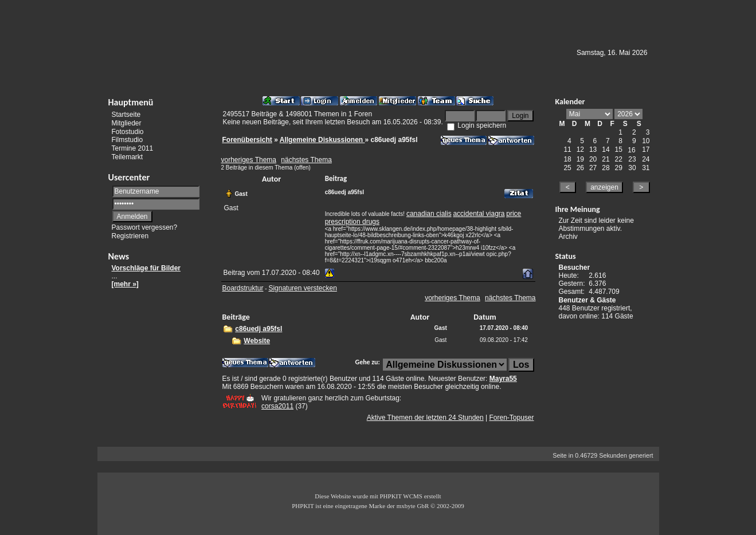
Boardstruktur (243, 288)
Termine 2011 (133, 148)
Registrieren (130, 236)
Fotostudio (128, 131)
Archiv (568, 237)
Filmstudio (128, 140)
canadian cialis (429, 214)
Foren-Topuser (511, 418)
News (119, 256)
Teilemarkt (128, 157)
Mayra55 (503, 379)
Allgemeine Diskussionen (322, 140)
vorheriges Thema (249, 160)
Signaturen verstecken (302, 288)
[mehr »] (125, 284)
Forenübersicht (247, 140)
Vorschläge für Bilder (146, 268)
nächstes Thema (306, 160)
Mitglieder (127, 123)
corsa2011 (277, 406)
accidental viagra (479, 214)
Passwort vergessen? (145, 227)
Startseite (126, 115)
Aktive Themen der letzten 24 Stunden (425, 418)
